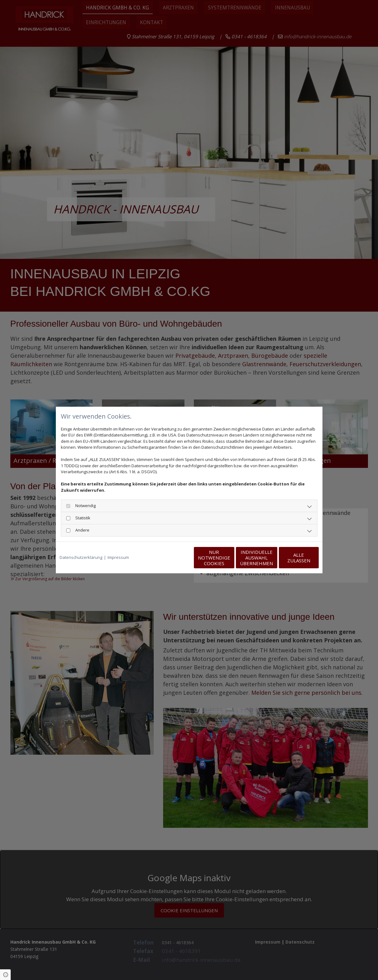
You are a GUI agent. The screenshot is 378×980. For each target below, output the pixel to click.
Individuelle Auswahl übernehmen (230, 558)
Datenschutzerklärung (81, 557)
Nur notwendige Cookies (170, 558)
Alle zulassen (290, 558)
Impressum (118, 557)
